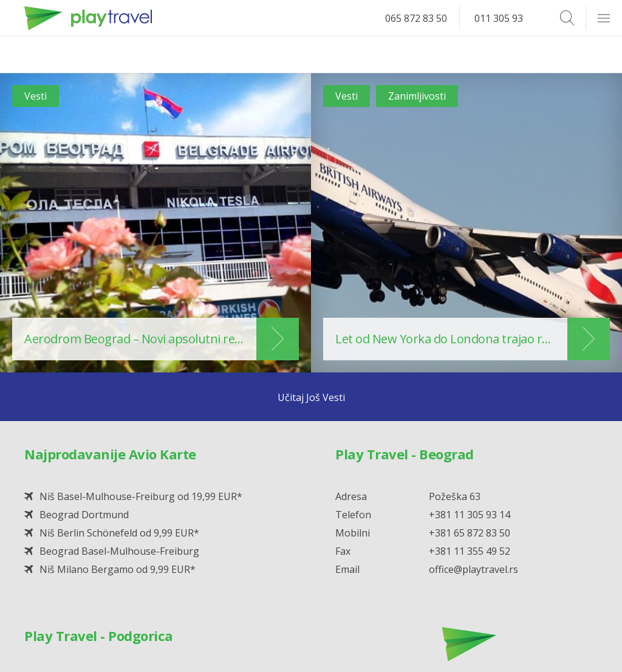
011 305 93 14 (505, 18)
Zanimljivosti (417, 96)
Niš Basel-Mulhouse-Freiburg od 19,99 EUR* (141, 496)
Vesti (36, 96)
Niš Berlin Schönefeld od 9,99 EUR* (119, 533)
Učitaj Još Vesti (311, 397)
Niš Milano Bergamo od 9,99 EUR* (118, 569)
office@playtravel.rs (473, 569)
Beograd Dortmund (84, 515)
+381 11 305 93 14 (470, 515)
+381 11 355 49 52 (470, 551)
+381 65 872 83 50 (470, 533)
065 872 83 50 (416, 18)
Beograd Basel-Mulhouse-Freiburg (119, 551)
